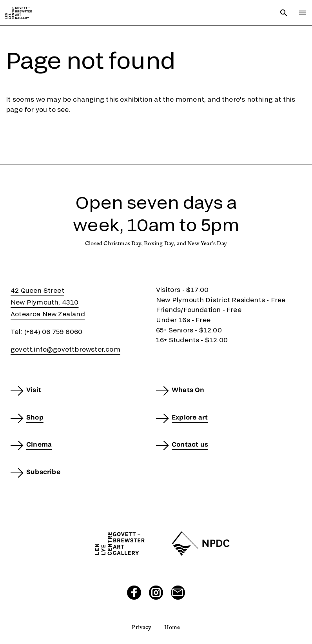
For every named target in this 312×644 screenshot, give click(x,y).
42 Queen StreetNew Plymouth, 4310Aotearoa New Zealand (48, 302)
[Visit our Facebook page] (134, 593)
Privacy (141, 627)
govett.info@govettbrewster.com (65, 349)
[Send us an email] (178, 593)
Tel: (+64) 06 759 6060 (46, 331)
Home (172, 627)
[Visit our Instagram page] (156, 593)
